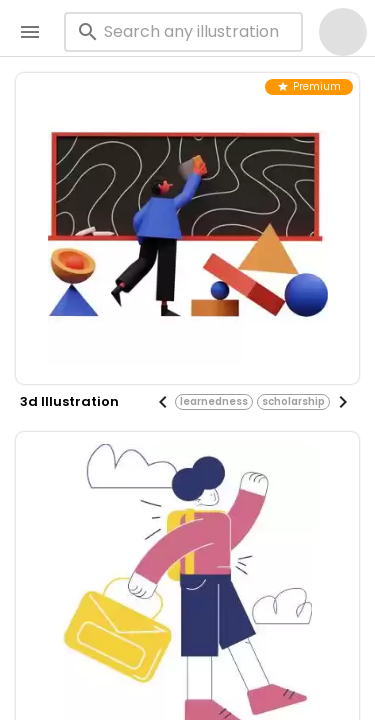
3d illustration (69, 401)
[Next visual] (343, 402)
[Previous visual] (163, 402)
